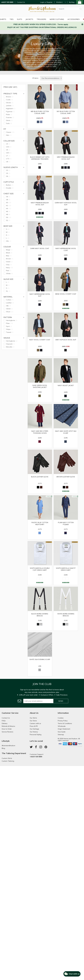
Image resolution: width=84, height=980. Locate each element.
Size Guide (62, 732)
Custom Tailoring (8, 761)
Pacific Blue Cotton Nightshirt (40, 523)
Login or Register (46, 2)
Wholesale (62, 726)
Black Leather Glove (40, 477)
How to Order (7, 729)
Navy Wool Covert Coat (40, 340)
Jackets (29, 19)
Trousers (41, 19)
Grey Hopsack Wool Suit (66, 340)
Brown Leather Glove (66, 477)
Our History (34, 732)
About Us (34, 713)
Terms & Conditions (65, 723)
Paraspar (80, 746)
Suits (20, 19)
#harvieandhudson (8, 746)
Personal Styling (36, 735)
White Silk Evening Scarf (40, 659)
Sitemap (61, 735)
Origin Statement (64, 729)
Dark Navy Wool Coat (40, 248)
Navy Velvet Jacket (66, 385)
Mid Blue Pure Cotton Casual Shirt (40, 112)
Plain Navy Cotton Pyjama (66, 523)
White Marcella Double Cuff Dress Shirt (40, 569)
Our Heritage (34, 729)
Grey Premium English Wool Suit (66, 158)
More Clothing (57, 19)
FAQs (4, 721)
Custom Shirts (7, 758)
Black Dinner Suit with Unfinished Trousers (40, 158)
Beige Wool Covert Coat (66, 294)
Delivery (5, 723)
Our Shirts (33, 718)
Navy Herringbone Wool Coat (66, 249)
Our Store (33, 721)
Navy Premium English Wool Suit (40, 204)
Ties (12, 19)
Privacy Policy (63, 721)
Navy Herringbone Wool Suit (40, 295)
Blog (3, 748)
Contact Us (21, 2)
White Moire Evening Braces (66, 615)
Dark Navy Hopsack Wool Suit (66, 204)
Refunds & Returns (8, 726)
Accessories (74, 19)
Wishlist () (61, 2)
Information (63, 713)
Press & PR (34, 726)
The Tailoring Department (14, 753)
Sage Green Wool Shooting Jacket (40, 386)
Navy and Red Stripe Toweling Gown (40, 432)
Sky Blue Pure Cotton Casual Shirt (66, 112)
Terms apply (63, 24)
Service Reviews (7, 732)
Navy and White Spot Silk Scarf (66, 432)
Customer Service (10, 713)
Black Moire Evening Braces (40, 615)
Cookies (61, 718)
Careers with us (35, 723)
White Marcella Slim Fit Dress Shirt (66, 569)
